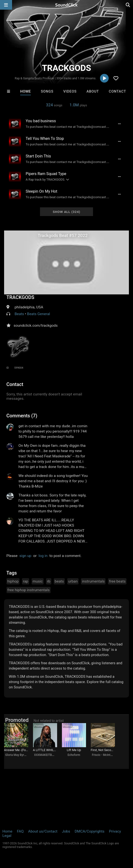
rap (26, 581)
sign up (25, 556)
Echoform (74, 755)
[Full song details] (119, 124)
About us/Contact (43, 831)
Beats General (38, 314)
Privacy (115, 831)
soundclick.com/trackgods (36, 325)
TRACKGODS (20, 297)
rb (49, 581)
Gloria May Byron (16, 755)
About (93, 92)
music (38, 581)
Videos (70, 92)
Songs (47, 92)
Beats (19, 314)
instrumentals (93, 581)
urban (73, 581)
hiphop (13, 581)
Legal (7, 836)
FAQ (20, 831)
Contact (118, 92)
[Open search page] (128, 5)
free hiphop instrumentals (29, 590)
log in (43, 556)
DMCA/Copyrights (90, 831)
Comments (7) (22, 416)
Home (26, 92)
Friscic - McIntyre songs (107, 755)
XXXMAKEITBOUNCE (48, 755)
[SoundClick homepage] (66, 5)
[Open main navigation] (6, 5)
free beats (117, 581)
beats (59, 581)
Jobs (66, 831)
